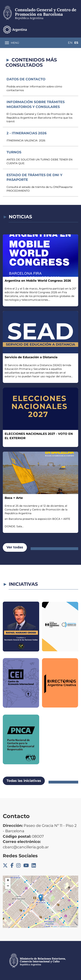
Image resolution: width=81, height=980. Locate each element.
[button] (41, 898)
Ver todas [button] (15, 547)
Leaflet (54, 927)
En (70, 43)
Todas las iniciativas (24, 781)
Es (76, 43)
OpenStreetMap (65, 927)
